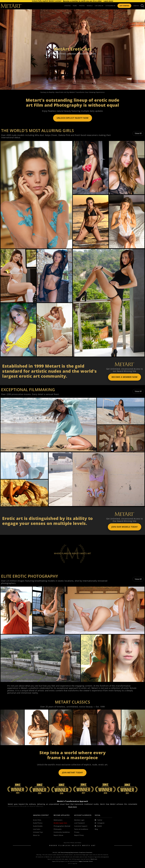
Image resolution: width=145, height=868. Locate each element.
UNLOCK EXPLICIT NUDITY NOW (73, 118)
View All (138, 133)
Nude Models (38, 826)
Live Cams (37, 829)
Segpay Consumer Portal (86, 861)
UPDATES (67, 6)
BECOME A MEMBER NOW (125, 377)
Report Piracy (79, 835)
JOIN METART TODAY (72, 773)
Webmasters (58, 820)
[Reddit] (98, 826)
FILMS (75, 6)
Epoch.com (94, 859)
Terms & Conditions (81, 829)
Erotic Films (37, 820)
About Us (36, 835)
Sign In (136, 6)
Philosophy (58, 829)
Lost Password (79, 823)
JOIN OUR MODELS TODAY (125, 527)
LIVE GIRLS (99, 6)
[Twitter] (99, 820)
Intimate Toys (38, 832)
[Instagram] (100, 823)
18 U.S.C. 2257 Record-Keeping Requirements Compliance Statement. (72, 852)
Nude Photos (38, 823)
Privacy (77, 832)
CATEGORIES (110, 6)
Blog (96, 829)
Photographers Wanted (62, 826)
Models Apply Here (60, 823)
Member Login (79, 820)
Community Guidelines (62, 832)
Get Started (124, 6)
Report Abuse (58, 835)
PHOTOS (82, 6)
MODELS (90, 6)
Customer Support (81, 826)
